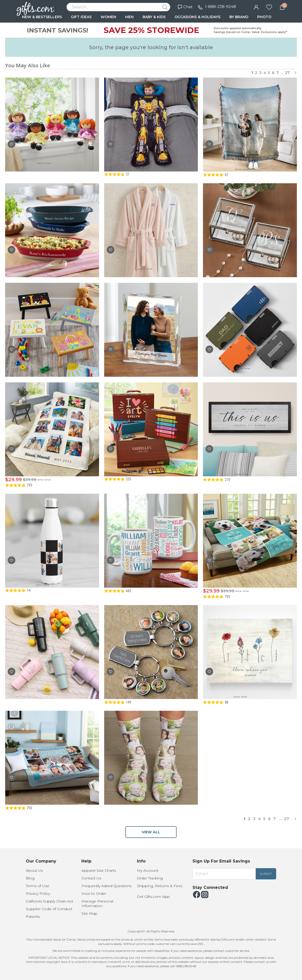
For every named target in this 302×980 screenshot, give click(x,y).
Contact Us (91, 878)
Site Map (89, 913)
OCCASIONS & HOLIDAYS (197, 17)
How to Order (94, 893)
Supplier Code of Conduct (49, 909)
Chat (185, 7)
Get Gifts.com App (153, 897)
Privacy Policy (38, 893)
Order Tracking (150, 878)
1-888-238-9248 (220, 7)
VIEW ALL (151, 832)
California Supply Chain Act (50, 901)
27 (287, 73)
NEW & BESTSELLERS (42, 17)
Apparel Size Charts (99, 870)
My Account (148, 870)
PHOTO (264, 17)
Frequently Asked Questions (106, 886)
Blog (30, 878)
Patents (33, 917)
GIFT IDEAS (81, 17)
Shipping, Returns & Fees (160, 886)
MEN (129, 17)
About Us (34, 870)
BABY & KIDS (154, 17)
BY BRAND (239, 17)
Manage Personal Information (97, 903)
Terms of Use (37, 886)
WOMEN (108, 17)
